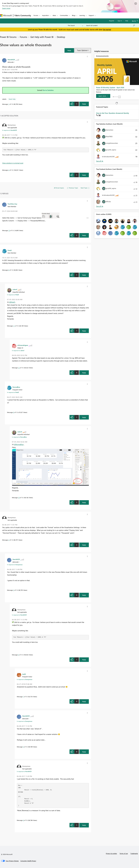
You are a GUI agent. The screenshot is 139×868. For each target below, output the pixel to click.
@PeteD (12, 302)
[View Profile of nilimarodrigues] (23, 345)
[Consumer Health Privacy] (28, 861)
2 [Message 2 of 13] (9, 540)
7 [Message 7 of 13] (23, 697)
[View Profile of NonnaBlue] (16, 387)
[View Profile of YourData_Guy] (12, 204)
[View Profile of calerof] (15, 289)
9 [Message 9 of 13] (14, 412)
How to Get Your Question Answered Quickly (113, 113)
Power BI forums (8, 37)
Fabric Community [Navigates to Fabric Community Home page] (23, 15)
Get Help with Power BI (42, 37)
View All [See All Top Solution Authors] (100, 161)
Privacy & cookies (111, 853)
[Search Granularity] (75, 25)
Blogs (74, 15)
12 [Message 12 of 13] (19, 368)
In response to (10, 130)
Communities (64, 15)
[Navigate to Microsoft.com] (6, 15)
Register (112, 21)
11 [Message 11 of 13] (14, 326)
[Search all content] (111, 25)
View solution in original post (13, 163)
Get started (107, 29)
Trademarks (134, 853)
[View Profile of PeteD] (10, 250)
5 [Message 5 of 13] (23, 747)
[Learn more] (103, 96)
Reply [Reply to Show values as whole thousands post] (84, 104)
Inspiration (45, 15)
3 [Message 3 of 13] (14, 590)
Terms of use (124, 853)
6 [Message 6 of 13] (23, 820)
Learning (82, 15)
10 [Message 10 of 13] (19, 498)
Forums (36, 15)
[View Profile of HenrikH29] (11, 60)
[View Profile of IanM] (24, 674)
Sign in (120, 21)
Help (127, 21)
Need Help (12, 99)
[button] (69, 50)
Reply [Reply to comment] (84, 175)
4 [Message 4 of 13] (9, 170)
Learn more (6, 8)
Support (91, 15)
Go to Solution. (48, 90)
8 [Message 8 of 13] (9, 270)
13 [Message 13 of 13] (9, 230)
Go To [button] (134, 21)
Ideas (54, 15)
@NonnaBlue (19, 444)
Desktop (61, 37)
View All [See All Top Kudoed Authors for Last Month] (100, 206)
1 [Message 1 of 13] (9, 104)
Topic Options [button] (82, 50)
